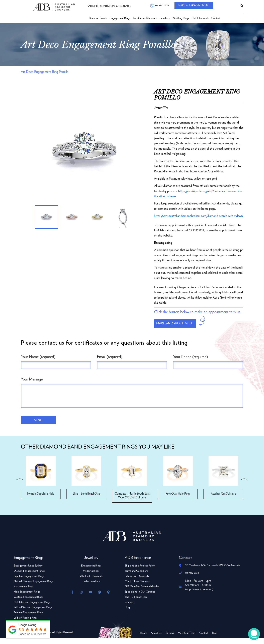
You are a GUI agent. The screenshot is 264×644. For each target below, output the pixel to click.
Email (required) (110, 363)
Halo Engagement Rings (27, 598)
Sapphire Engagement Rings (29, 582)
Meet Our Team (187, 639)
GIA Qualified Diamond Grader (142, 593)
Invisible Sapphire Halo (41, 500)
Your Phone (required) (190, 363)
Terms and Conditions (137, 577)
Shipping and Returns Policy (140, 572)
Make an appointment (177, 329)
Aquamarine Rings (24, 593)
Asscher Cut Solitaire (223, 500)
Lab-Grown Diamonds (145, 18)
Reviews (170, 639)
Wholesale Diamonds (91, 582)
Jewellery (165, 18)
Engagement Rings (120, 18)
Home (143, 639)
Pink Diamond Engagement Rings (32, 608)
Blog (127, 614)
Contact (216, 18)
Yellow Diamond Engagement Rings (33, 614)
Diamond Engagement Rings (29, 577)
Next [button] (245, 486)
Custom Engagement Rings (29, 603)
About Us (156, 639)
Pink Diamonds (200, 18)
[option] (84, 150)
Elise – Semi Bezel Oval (86, 500)
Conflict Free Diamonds (138, 588)
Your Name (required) (38, 363)
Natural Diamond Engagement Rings (34, 588)
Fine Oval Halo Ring (178, 500)
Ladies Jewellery (91, 588)
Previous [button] (19, 486)
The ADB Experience (136, 603)
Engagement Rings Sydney (28, 572)
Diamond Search (98, 18)
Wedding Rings (181, 18)
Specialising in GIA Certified (140, 598)
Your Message (32, 385)
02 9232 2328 (162, 6)
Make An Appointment (196, 6)
